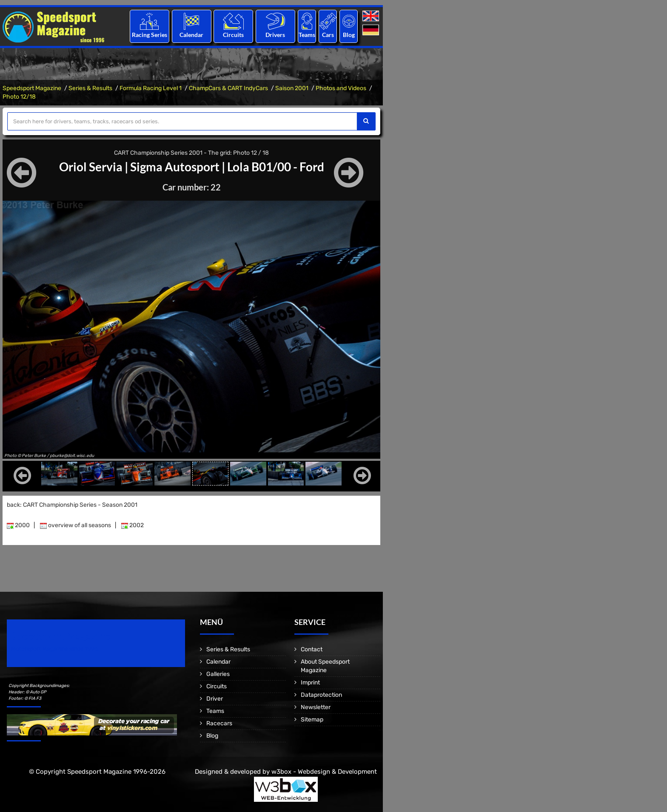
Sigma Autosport (175, 167)
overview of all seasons (76, 525)
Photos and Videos (341, 88)
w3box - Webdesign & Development (324, 772)
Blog (349, 35)
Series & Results (90, 88)
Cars (328, 35)
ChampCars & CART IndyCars (228, 88)
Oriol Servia (91, 167)
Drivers (275, 35)
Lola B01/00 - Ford (276, 167)
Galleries (218, 674)
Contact (312, 649)
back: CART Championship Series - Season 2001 (72, 505)
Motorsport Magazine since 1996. (55, 649)
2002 (133, 525)
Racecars (219, 723)
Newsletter (316, 707)
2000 (18, 525)
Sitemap (312, 720)
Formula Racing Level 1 (151, 88)
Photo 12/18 (19, 97)
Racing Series (150, 35)
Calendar (191, 35)
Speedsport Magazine (32, 88)
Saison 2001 (292, 88)
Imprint (310, 683)
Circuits (233, 35)
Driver (215, 699)
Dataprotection (321, 695)
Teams (307, 35)
